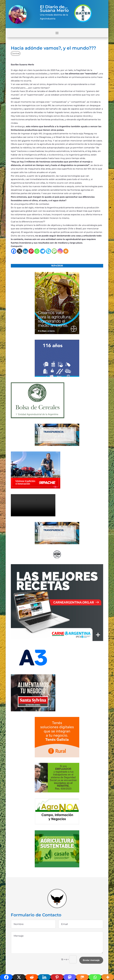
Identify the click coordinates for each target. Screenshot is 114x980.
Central (16, 53)
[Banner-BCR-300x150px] (57, 445)
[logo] (57, 558)
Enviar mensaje (91, 960)
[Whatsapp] (37, 251)
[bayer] (57, 333)
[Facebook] (14, 251)
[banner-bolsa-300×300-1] (38, 417)
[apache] (36, 488)
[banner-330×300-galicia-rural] (57, 757)
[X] (20, 251)
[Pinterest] (31, 251)
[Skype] (48, 251)
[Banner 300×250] (57, 376)
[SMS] (54, 251)
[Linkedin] (25, 251)
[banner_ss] (33, 711)
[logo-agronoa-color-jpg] (57, 824)
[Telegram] (43, 251)
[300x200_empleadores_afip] (57, 792)
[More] (66, 251)
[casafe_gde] (57, 867)
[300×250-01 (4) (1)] (57, 640)
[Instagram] (60, 251)
